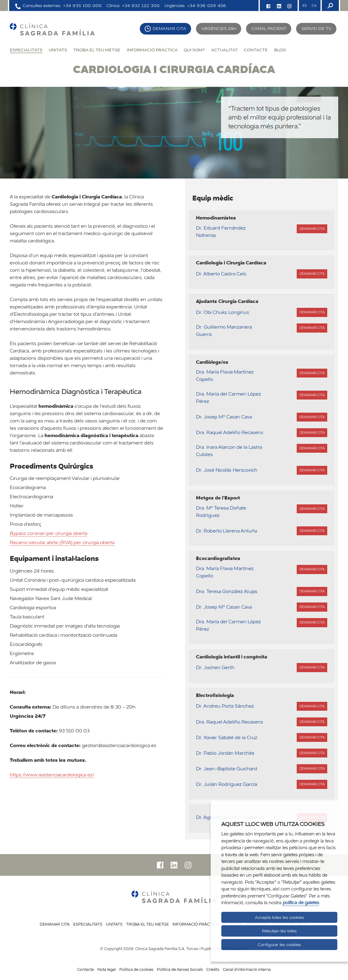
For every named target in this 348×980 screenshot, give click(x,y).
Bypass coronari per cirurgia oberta (49, 533)
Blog (280, 50)
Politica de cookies (136, 969)
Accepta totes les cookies (279, 917)
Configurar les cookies (279, 945)
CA (314, 6)
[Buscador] (330, 6)
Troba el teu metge (97, 50)
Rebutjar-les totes (279, 931)
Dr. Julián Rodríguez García (227, 784)
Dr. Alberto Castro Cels (221, 274)
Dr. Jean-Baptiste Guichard (227, 769)
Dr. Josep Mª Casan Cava (224, 417)
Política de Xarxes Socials (180, 969)
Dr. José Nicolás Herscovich (227, 470)
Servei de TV (317, 28)
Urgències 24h (219, 28)
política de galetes (301, 903)
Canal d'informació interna (247, 969)
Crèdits (213, 969)
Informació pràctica (152, 50)
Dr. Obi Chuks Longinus (223, 312)
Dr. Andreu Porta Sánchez (225, 706)
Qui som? (194, 50)
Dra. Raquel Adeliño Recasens (230, 432)
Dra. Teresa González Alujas (227, 591)
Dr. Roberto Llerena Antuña (227, 531)
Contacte (256, 50)
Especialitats (26, 50)
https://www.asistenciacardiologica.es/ (52, 775)
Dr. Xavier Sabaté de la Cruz (227, 737)
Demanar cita (169, 28)
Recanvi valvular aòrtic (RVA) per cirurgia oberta (62, 542)
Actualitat (225, 50)
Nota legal (107, 969)
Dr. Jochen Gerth (215, 667)
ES (305, 6)
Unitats (58, 50)
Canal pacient (269, 28)
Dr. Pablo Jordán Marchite (225, 753)
